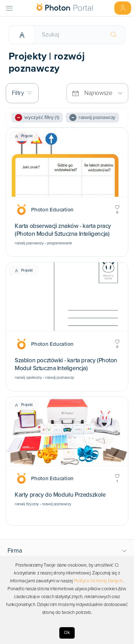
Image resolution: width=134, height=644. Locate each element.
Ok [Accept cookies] (67, 633)
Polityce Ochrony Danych (98, 581)
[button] (67, 551)
